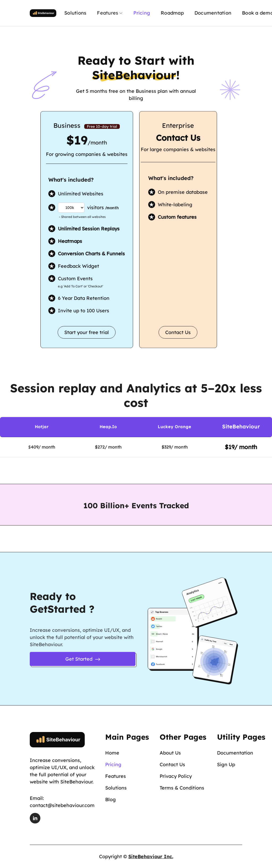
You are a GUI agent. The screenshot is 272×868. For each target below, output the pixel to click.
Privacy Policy (176, 776)
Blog (110, 799)
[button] (110, 13)
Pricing (142, 13)
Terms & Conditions (182, 788)
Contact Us (178, 332)
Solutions (75, 13)
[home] (43, 13)
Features (116, 776)
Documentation (213, 13)
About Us (170, 753)
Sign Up (226, 764)
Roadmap (172, 13)
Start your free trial (87, 332)
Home (112, 753)
